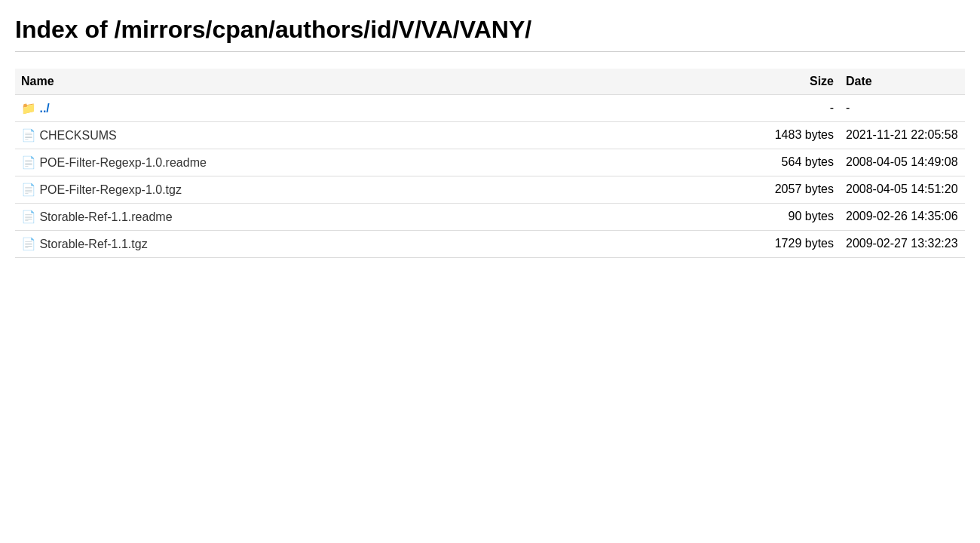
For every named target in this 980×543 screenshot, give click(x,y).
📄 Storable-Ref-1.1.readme (97, 217)
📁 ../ (35, 108)
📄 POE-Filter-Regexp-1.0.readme (114, 163)
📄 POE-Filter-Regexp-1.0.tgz (101, 190)
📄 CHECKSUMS (69, 135)
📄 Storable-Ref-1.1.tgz (84, 244)
